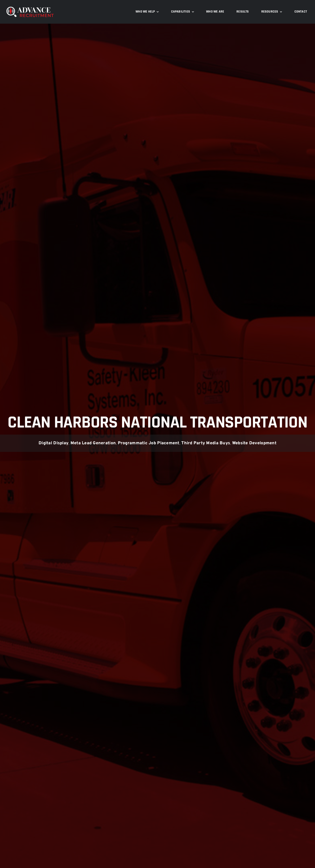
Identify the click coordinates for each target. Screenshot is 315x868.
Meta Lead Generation (93, 443)
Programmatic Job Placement (149, 443)
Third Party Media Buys (206, 443)
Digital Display (53, 443)
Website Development (254, 443)
